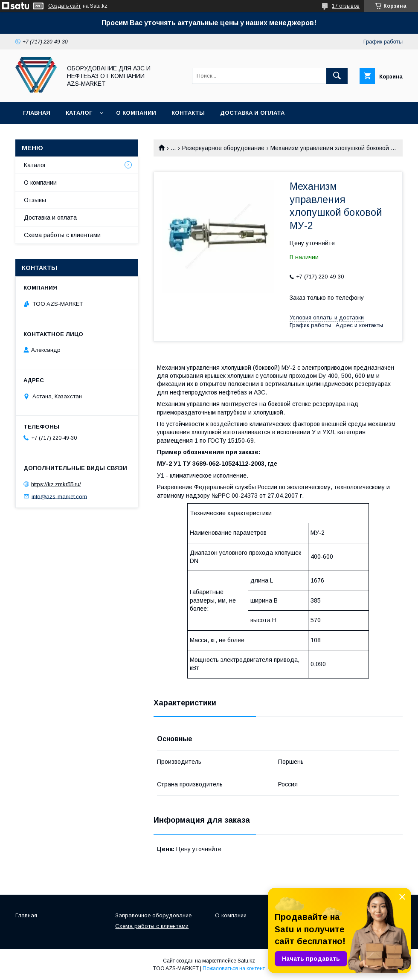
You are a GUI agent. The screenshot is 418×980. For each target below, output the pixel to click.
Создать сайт (64, 6)
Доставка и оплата (252, 113)
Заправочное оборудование (153, 915)
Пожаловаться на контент (234, 968)
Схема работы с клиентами (62, 235)
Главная (37, 113)
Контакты (188, 113)
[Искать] (337, 76)
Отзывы (35, 200)
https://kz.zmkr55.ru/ (56, 484)
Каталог (79, 113)
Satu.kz (246, 961)
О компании (136, 113)
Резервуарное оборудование (223, 148)
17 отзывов (346, 6)
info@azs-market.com (59, 496)
